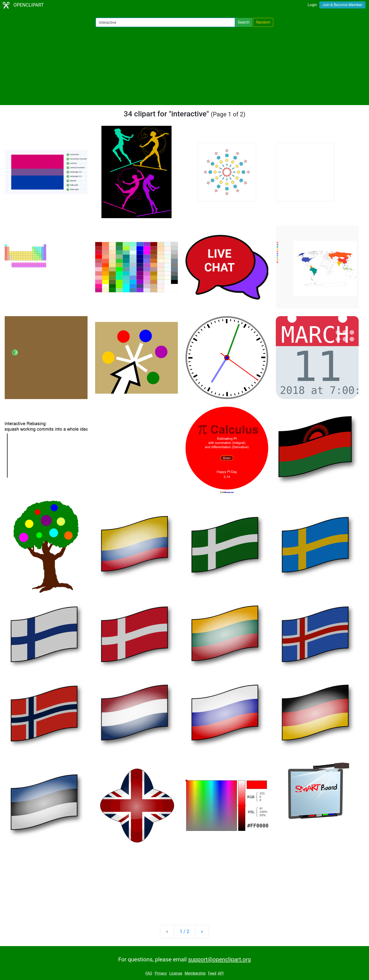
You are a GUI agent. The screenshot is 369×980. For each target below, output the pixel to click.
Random (263, 22)
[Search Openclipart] (165, 22)
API (221, 973)
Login (312, 5)
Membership (195, 973)
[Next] (202, 931)
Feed (212, 973)
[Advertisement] (184, 66)
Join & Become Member (342, 5)
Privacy (161, 973)
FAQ (149, 973)
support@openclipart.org (219, 960)
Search (243, 22)
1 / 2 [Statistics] (185, 931)
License (176, 973)
